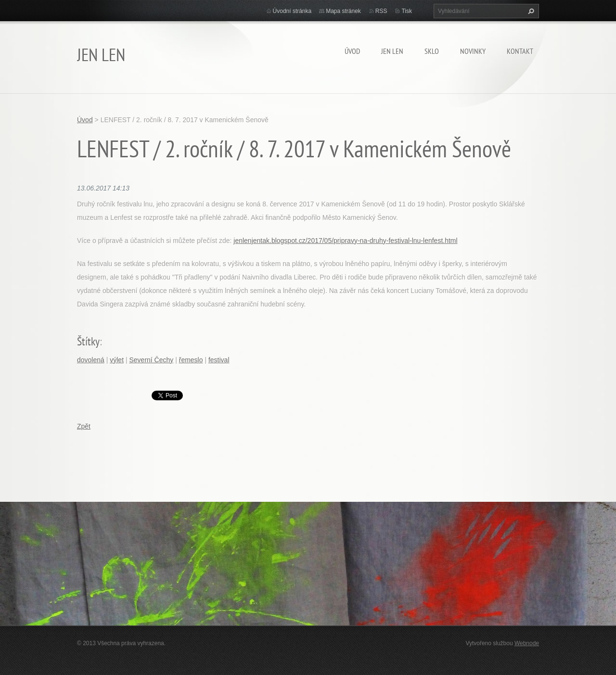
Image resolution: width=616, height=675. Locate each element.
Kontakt (520, 51)
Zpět (84, 426)
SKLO (432, 51)
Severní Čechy (151, 360)
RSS (381, 11)
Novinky (473, 51)
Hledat (530, 11)
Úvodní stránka (292, 11)
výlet (117, 360)
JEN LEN (392, 51)
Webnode (527, 643)
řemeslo (191, 360)
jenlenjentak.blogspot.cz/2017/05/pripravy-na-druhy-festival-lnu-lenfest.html (345, 241)
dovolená (91, 360)
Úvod (352, 51)
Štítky (88, 341)
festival (219, 360)
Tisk (407, 11)
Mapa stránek (343, 11)
